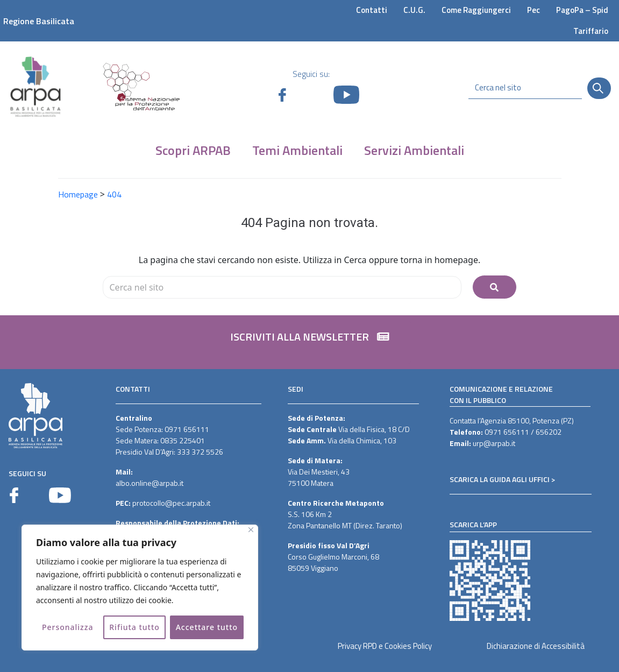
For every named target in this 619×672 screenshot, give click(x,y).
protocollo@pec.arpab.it (171, 503)
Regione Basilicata (39, 21)
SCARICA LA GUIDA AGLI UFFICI (500, 479)
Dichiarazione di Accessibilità (536, 646)
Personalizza (68, 627)
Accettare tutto (207, 627)
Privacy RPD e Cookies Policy (385, 646)
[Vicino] (251, 530)
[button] (310, 342)
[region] (140, 588)
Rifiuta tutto (134, 627)
